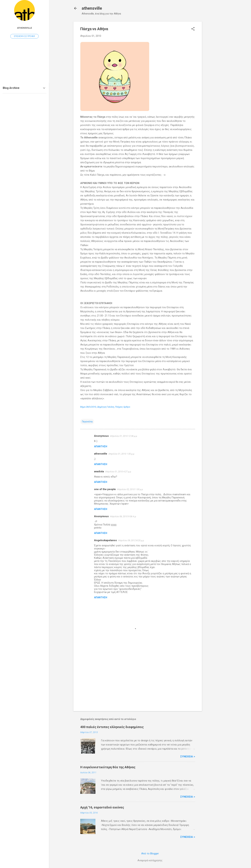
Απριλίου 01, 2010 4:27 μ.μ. (118, 472)
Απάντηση (101, 446)
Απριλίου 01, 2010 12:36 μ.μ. (124, 436)
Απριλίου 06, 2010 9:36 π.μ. (123, 516)
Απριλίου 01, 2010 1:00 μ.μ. (122, 454)
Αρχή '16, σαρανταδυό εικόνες (102, 807)
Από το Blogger (150, 854)
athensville (92, 8)
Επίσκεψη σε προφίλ (24, 36)
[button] (193, 29)
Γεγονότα (87, 422)
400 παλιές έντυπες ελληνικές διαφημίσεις (112, 727)
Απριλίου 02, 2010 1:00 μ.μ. (130, 489)
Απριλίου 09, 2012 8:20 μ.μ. (131, 540)
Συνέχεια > (188, 757)
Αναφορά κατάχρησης (150, 860)
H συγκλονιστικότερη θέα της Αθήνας (108, 767)
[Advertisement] (216, 73)
